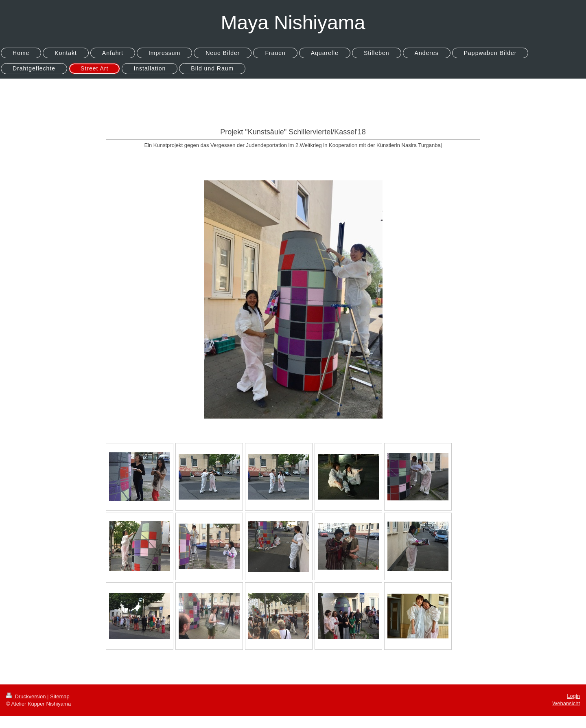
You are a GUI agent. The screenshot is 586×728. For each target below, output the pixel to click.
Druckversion (27, 696)
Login (573, 696)
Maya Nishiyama (293, 23)
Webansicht (566, 703)
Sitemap (60, 696)
